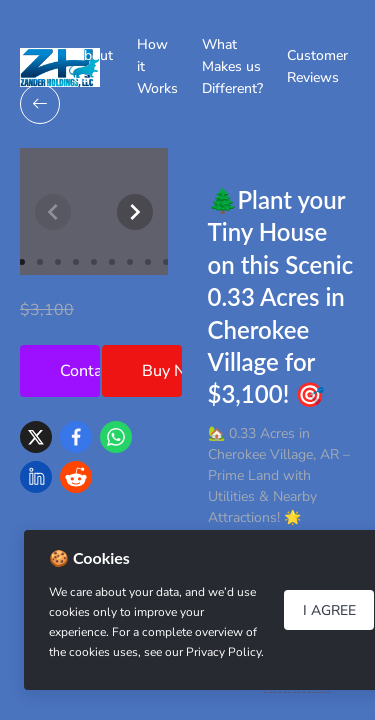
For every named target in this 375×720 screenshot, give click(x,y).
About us (93, 66)
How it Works (157, 66)
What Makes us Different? (232, 66)
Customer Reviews (317, 66)
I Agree (329, 610)
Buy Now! (162, 371)
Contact (80, 371)
